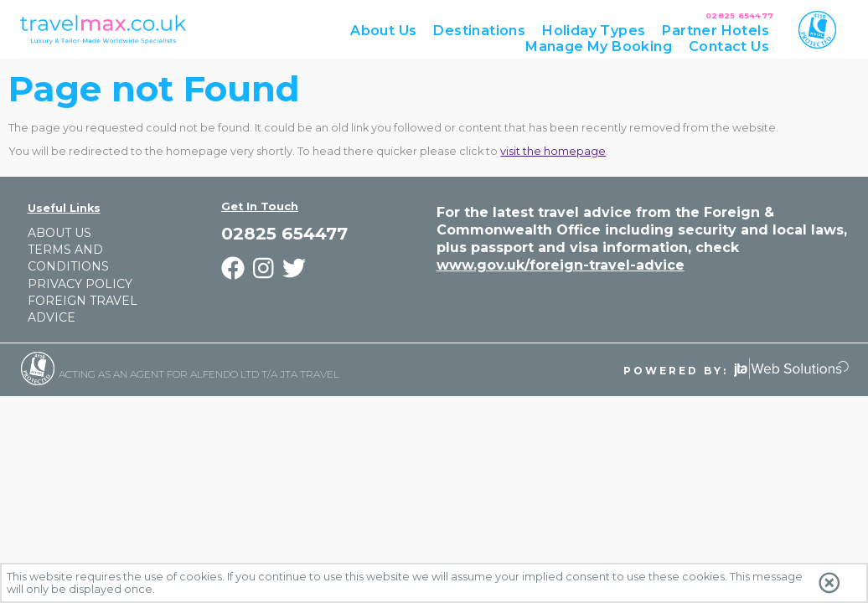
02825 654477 (739, 15)
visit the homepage (553, 151)
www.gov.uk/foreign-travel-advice (561, 265)
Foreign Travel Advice (83, 309)
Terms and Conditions (68, 258)
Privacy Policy (80, 284)
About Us (59, 233)
